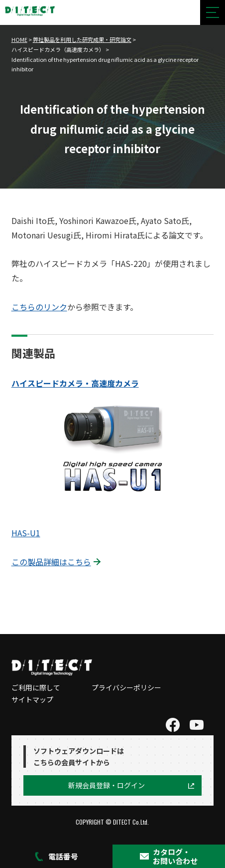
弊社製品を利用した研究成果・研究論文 (82, 39)
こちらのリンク (39, 307)
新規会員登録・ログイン (107, 785)
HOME (19, 39)
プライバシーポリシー (126, 687)
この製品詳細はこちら (51, 562)
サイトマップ (32, 699)
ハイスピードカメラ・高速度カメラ (75, 383)
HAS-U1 (26, 533)
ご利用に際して (36, 687)
